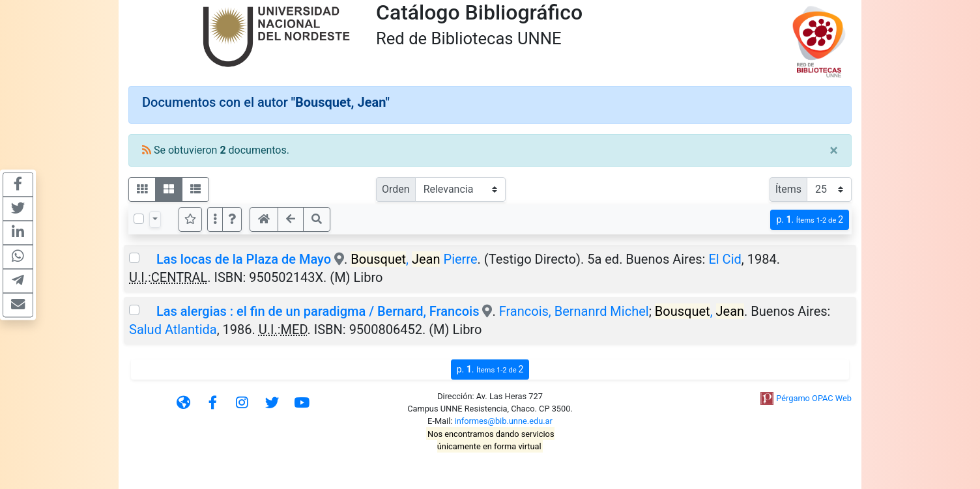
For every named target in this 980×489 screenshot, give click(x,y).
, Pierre (414, 259)
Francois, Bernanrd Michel (574, 311)
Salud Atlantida (173, 329)
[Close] (834, 150)
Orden (396, 189)
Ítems (788, 189)
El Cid (725, 259)
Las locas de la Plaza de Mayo (244, 259)
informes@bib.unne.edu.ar (504, 421)
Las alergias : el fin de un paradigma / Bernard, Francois (318, 311)
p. (810, 220)
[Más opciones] (215, 219)
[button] (232, 219)
